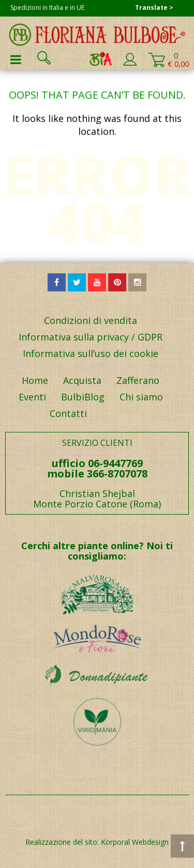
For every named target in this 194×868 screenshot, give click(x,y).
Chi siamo (141, 397)
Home (35, 380)
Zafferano (138, 380)
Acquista (82, 380)
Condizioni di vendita (91, 320)
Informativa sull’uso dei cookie (91, 353)
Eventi (32, 397)
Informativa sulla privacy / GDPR (91, 337)
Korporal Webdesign (135, 842)
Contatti (68, 413)
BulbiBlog (83, 397)
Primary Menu (16, 59)
